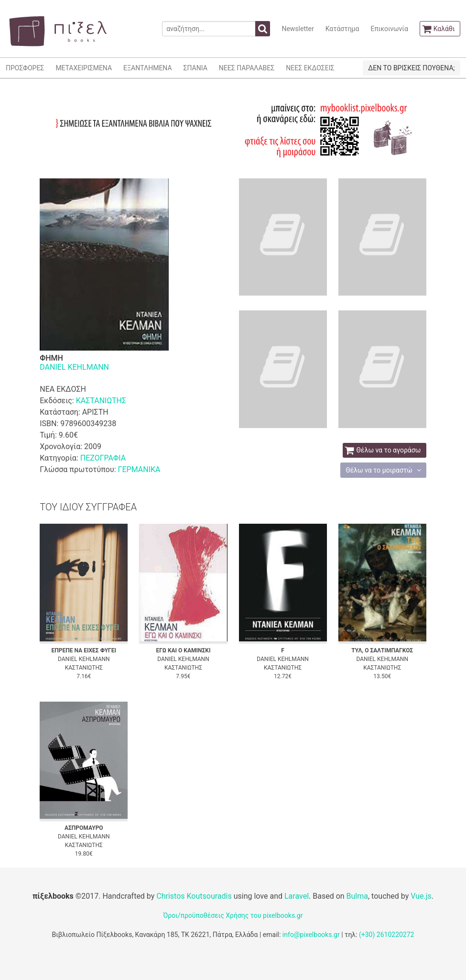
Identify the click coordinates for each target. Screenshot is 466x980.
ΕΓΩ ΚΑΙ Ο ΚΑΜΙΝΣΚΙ (183, 650)
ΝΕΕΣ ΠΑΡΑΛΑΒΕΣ (247, 68)
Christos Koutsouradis (194, 896)
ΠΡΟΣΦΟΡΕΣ (25, 68)
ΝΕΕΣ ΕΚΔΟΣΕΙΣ (310, 68)
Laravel (297, 896)
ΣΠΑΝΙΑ (195, 68)
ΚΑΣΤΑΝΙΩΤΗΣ (101, 401)
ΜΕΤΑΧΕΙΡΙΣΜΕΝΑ (84, 68)
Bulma (357, 896)
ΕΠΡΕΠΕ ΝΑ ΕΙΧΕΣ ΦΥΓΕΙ (84, 650)
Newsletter (298, 29)
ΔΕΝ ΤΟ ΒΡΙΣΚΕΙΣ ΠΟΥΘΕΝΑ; (411, 68)
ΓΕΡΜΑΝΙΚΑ (139, 469)
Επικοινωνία (389, 29)
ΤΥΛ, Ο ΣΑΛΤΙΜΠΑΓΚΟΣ (382, 650)
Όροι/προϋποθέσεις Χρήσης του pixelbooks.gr (233, 915)
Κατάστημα (342, 29)
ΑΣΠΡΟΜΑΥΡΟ (84, 828)
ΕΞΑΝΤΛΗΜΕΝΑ (147, 68)
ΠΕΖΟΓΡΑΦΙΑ (103, 458)
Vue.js (421, 896)
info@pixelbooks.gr (311, 935)
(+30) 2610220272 (387, 935)
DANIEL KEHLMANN (74, 367)
